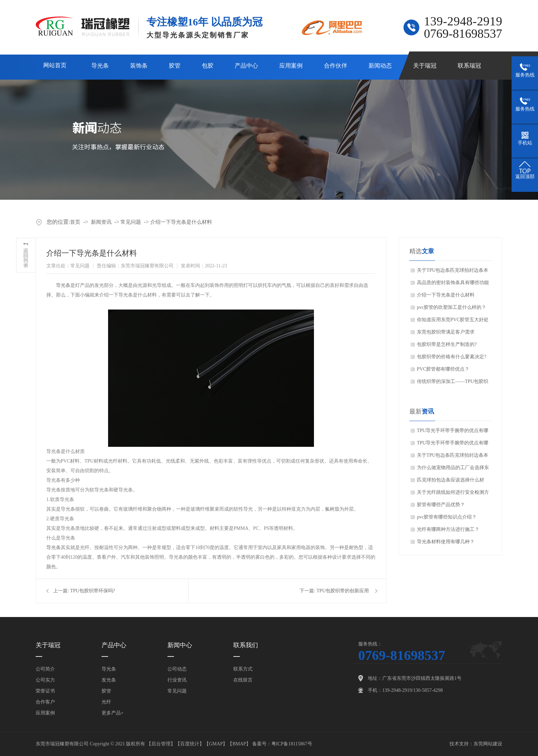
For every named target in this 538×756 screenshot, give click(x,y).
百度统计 (190, 744)
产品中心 (246, 66)
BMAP (239, 744)
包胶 (208, 66)
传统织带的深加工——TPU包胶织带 (453, 383)
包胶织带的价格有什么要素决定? (452, 357)
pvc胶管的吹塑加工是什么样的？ (452, 307)
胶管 (175, 66)
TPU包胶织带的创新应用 (343, 591)
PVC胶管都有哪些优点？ (443, 369)
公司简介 (45, 669)
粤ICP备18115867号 (292, 744)
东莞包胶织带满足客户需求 (446, 332)
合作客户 (45, 702)
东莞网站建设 (488, 744)
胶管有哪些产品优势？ (441, 505)
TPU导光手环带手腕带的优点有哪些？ (453, 432)
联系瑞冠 (469, 66)
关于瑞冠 (425, 66)
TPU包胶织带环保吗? (92, 591)
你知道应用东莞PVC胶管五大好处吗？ (453, 322)
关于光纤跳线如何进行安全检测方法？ (453, 494)
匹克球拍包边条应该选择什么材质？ (451, 482)
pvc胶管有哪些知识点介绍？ (447, 517)
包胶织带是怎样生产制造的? (447, 344)
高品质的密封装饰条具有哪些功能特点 (453, 284)
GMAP (216, 744)
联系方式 (243, 669)
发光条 (109, 680)
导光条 (100, 66)
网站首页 (55, 65)
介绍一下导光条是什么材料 (181, 222)
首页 (75, 222)
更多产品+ (113, 713)
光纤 (106, 702)
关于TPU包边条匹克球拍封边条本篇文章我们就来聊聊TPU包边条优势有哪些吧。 (453, 272)
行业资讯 (177, 680)
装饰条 (139, 66)
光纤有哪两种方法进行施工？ (448, 529)
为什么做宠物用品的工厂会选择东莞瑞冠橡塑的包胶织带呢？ (453, 469)
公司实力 (45, 680)
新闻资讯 (101, 222)
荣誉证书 (45, 691)
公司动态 (177, 669)
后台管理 (161, 744)
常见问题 (131, 222)
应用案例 (291, 66)
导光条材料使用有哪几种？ (446, 542)
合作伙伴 (336, 66)
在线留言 (243, 680)
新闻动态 (380, 66)
